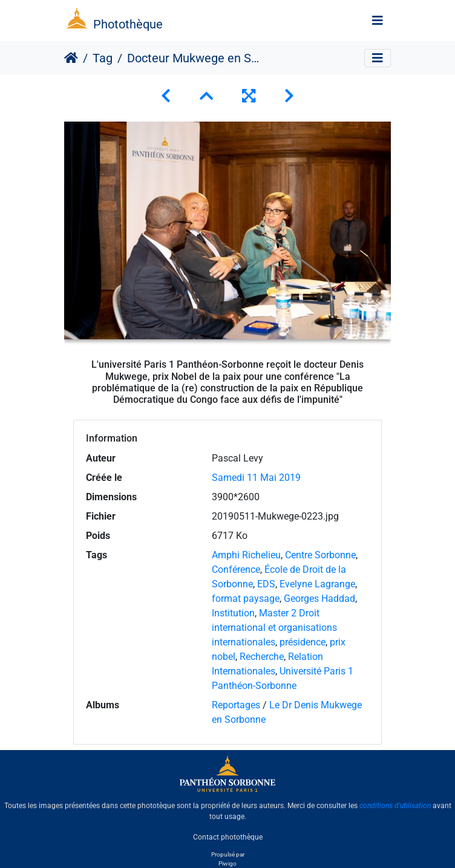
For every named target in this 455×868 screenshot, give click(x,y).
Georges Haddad (319, 599)
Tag (103, 58)
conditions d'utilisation (395, 806)
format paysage (246, 599)
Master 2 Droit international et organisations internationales (274, 628)
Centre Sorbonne (320, 555)
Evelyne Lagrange (317, 584)
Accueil (71, 58)
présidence (303, 642)
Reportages (236, 705)
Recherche (262, 657)
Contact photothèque (228, 837)
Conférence (236, 569)
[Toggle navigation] (378, 21)
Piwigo (227, 863)
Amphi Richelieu (246, 555)
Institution (233, 613)
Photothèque (128, 24)
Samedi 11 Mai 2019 (256, 478)
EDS (266, 584)
